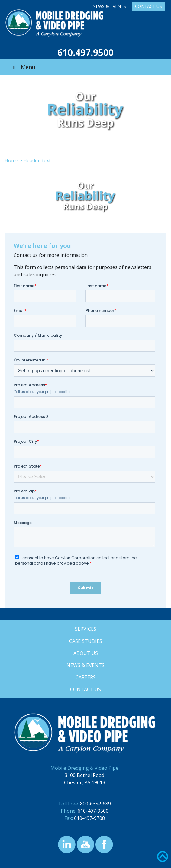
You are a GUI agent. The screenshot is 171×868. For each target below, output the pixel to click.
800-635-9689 (95, 804)
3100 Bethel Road (84, 775)
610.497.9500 (85, 52)
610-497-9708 (89, 818)
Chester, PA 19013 (85, 782)
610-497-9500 (93, 811)
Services (86, 629)
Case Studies (86, 641)
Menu (23, 67)
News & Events (109, 6)
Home (11, 160)
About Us (86, 653)
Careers (86, 677)
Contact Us (148, 6)
